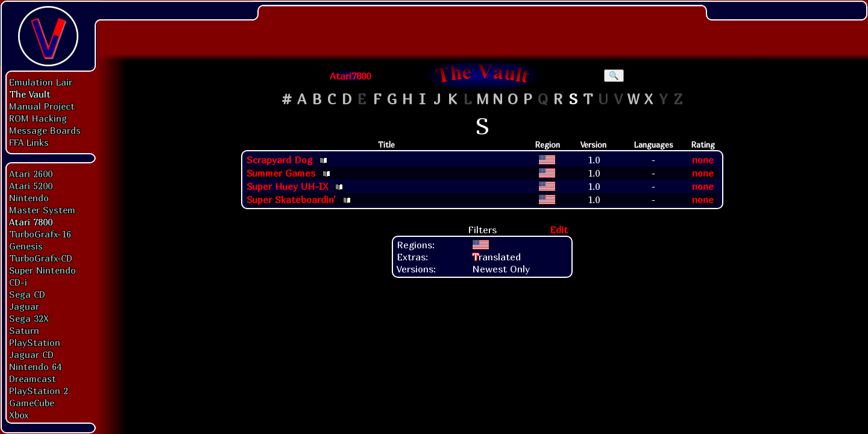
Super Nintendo (42, 270)
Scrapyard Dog (279, 160)
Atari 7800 (31, 222)
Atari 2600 (31, 174)
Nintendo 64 (35, 366)
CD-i (18, 282)
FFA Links (29, 142)
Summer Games (281, 173)
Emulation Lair (41, 82)
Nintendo (29, 198)
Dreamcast (33, 379)
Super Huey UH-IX (287, 186)
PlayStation (35, 342)
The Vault (30, 94)
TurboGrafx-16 (40, 234)
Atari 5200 (31, 186)
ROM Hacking (38, 118)
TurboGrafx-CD (41, 258)
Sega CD (27, 294)
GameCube (32, 403)
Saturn (24, 330)
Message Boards (45, 130)
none (703, 160)
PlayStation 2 (39, 391)
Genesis (26, 246)
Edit (559, 230)
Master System (42, 210)
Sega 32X (29, 318)
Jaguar (24, 306)
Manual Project (42, 106)
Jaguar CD (31, 354)
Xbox (19, 415)
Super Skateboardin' (291, 200)
